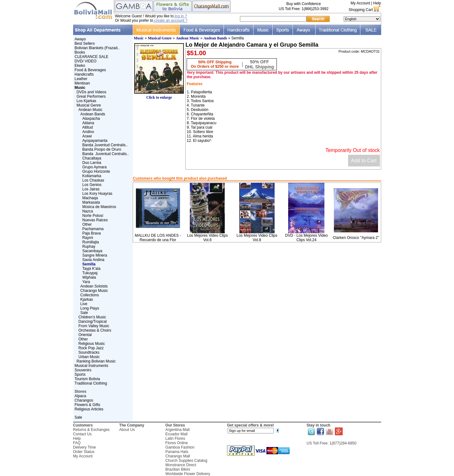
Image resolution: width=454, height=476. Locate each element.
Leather (81, 79)
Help (377, 3)
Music (139, 38)
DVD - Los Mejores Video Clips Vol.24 (306, 238)
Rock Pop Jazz (91, 348)
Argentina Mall (178, 430)
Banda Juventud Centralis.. (105, 145)
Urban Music (89, 357)
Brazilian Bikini (178, 469)
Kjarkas (87, 299)
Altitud (87, 127)
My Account (360, 3)
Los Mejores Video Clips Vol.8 (257, 238)
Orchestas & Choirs (95, 330)
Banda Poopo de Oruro (102, 149)
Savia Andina (93, 260)
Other (87, 224)
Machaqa (90, 198)
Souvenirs (83, 370)
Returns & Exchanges (91, 430)
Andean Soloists (94, 286)
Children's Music (92, 317)
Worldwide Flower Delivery (188, 474)
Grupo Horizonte (96, 171)
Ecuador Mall (177, 434)
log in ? (180, 16)
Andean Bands (93, 114)
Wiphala (89, 277)
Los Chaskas (93, 180)
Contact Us (82, 434)
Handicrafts (84, 74)
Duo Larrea (92, 163)
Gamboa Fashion (180, 447)
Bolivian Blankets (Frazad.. (97, 48)
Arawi (87, 136)
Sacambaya (92, 251)
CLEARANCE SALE (92, 57)
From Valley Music (94, 326)
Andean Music (90, 110)
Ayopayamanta (95, 141)
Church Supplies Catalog (186, 461)
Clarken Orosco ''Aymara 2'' (356, 238)
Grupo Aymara (94, 167)
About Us (127, 430)
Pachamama (93, 229)
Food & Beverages (90, 70)
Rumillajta (91, 242)
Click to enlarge (159, 96)
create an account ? (170, 20)
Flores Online (177, 443)
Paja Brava (92, 233)
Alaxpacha (91, 119)
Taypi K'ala (91, 269)
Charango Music (94, 291)
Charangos (84, 400)
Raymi (88, 238)
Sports (80, 374)
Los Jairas (91, 189)
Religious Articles (89, 409)
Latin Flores (175, 438)
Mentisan (82, 83)
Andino (88, 132)
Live (84, 304)
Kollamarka (92, 176)
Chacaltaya (92, 158)
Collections (90, 295)
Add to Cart (364, 161)
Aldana (88, 123)
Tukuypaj (90, 273)
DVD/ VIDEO (86, 61)
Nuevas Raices (95, 220)
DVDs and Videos (92, 92)
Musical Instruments (92, 366)
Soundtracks (89, 352)
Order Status (84, 452)
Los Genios (92, 185)
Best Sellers (85, 44)
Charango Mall (178, 456)
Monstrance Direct (181, 465)
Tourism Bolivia (87, 379)
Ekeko (80, 66)
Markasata (91, 202)
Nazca (88, 211)
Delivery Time (85, 447)
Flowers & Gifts (87, 405)
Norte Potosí (93, 216)
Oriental (85, 335)
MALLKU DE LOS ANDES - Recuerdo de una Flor (158, 238)
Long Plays (90, 308)
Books (80, 52)
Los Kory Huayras (97, 194)
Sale (84, 313)
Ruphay (89, 247)
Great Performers (91, 96)
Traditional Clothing (91, 383)
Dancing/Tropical (93, 322)
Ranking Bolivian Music (96, 361)
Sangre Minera (95, 255)
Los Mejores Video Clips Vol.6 (207, 238)
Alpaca (81, 396)
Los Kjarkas (87, 101)
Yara (86, 282)
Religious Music (92, 344)
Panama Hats (177, 452)
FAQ (77, 443)
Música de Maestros (99, 207)
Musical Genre (89, 105)
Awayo (80, 39)
